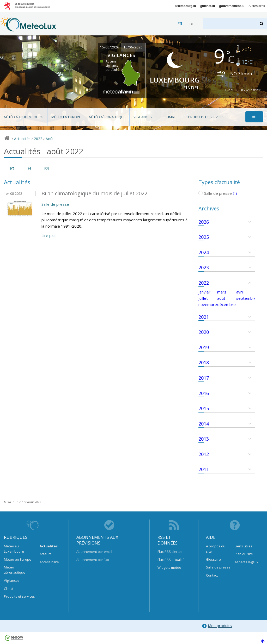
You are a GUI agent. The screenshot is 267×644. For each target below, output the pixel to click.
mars (222, 292)
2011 (204, 469)
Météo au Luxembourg (24, 117)
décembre (226, 304)
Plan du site (244, 554)
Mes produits (217, 626)
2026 (204, 222)
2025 (204, 237)
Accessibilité (49, 562)
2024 (204, 252)
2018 (204, 362)
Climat (170, 117)
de (192, 24)
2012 (204, 454)
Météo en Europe (66, 117)
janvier (204, 292)
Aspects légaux (247, 562)
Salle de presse (55, 204)
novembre (208, 304)
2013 (204, 439)
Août (50, 139)
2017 (204, 378)
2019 (204, 347)
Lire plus (49, 235)
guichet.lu (208, 6)
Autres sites (257, 6)
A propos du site (216, 549)
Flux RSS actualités (172, 560)
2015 (204, 408)
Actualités (22, 139)
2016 (204, 393)
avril (240, 292)
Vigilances (143, 117)
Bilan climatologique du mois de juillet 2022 (94, 193)
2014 (204, 424)
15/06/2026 (110, 47)
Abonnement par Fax (93, 560)
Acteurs (46, 554)
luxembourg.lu (185, 6)
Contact (212, 575)
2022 (38, 139)
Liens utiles (244, 546)
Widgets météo (169, 567)
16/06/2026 (133, 47)
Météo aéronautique (107, 117)
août (221, 298)
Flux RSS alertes (170, 552)
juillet (203, 298)
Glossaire (213, 559)
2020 (204, 332)
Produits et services (206, 117)
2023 (204, 267)
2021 (204, 317)
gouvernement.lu (232, 6)
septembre (246, 298)
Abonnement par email (94, 552)
